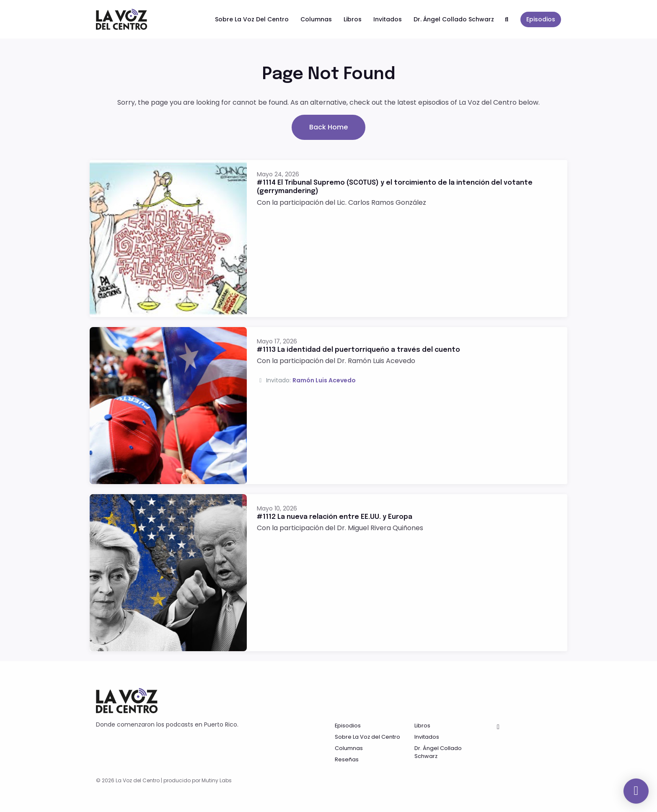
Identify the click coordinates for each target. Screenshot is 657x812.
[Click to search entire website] (507, 19)
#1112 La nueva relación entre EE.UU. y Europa (335, 517)
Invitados (388, 19)
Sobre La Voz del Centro (252, 19)
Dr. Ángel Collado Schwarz (454, 19)
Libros (353, 19)
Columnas (316, 19)
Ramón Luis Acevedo (324, 380)
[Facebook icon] (498, 727)
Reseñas (347, 759)
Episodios (541, 19)
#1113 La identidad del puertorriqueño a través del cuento (358, 350)
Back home (328, 127)
